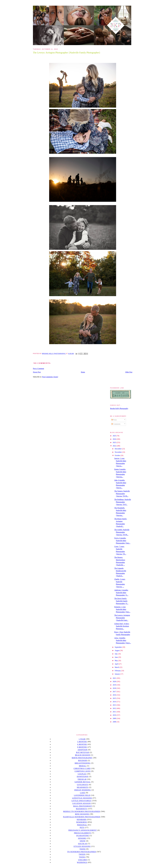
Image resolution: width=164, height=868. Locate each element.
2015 (115, 698)
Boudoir (83, 760)
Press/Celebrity (83, 833)
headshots (83, 787)
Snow (83, 841)
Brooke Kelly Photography (119, 408)
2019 (115, 685)
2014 (115, 702)
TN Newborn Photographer (82, 852)
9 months (82, 747)
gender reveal (83, 782)
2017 (115, 692)
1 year (82, 739)
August (117, 650)
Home (83, 372)
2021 (115, 678)
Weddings (82, 862)
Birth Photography (82, 758)
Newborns (82, 822)
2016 (115, 695)
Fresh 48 (82, 779)
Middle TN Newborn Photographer (82, 811)
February (118, 671)
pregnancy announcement (83, 830)
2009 (115, 718)
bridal (83, 766)
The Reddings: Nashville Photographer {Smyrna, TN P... (123, 502)
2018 (115, 688)
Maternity (82, 809)
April (117, 664)
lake (83, 793)
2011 (115, 712)
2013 (115, 705)
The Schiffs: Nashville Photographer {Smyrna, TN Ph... (122, 532)
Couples (82, 774)
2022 (115, 446)
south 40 (83, 844)
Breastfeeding (83, 763)
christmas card (82, 768)
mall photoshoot (83, 806)
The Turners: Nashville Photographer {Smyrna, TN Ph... (122, 494)
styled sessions (82, 846)
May (116, 661)
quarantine (83, 836)
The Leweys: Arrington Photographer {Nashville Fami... (122, 618)
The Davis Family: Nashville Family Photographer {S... (121, 601)
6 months (82, 744)
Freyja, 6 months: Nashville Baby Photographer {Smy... (122, 541)
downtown (83, 777)
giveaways (83, 785)
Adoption (83, 750)
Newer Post (37, 372)
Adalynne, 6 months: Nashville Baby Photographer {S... (121, 593)
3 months (82, 742)
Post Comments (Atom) (50, 377)
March (117, 667)
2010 (115, 715)
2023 (115, 442)
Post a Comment (38, 369)
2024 (115, 439)
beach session (83, 755)
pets (82, 827)
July (116, 654)
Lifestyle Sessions (82, 798)
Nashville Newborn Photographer (82, 817)
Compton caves (83, 771)
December (118, 449)
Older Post (129, 372)
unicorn (83, 860)
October (118, 455)
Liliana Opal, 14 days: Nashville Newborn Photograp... (122, 626)
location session (82, 803)
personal (82, 825)
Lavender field (82, 795)
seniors (82, 838)
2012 (115, 708)
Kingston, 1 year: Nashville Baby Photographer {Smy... (122, 609)
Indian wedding (83, 790)
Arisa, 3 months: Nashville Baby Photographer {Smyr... (123, 640)
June (116, 657)
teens (83, 849)
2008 (115, 722)
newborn (82, 820)
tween (82, 854)
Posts (114, 420)
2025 (115, 436)
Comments (116, 424)
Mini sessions (82, 814)
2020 (115, 682)
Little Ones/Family (82, 801)
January (118, 674)
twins (82, 857)
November (119, 452)
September (119, 647)
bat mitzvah (83, 752)
